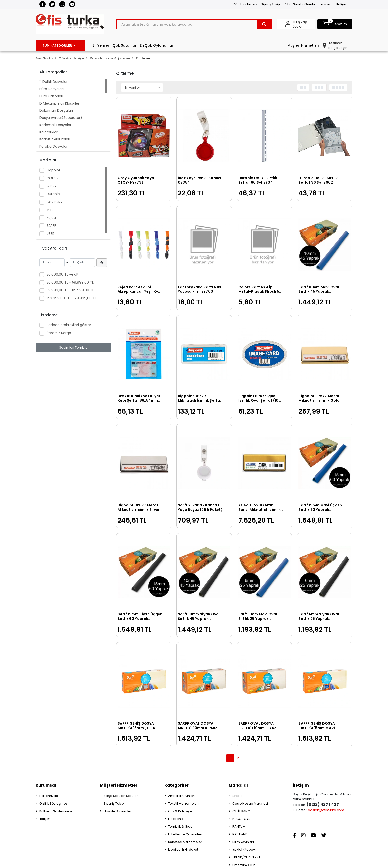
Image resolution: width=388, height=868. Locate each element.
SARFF (51, 226)
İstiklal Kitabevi (244, 850)
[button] (335, 24)
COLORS (54, 178)
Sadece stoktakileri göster (69, 325)
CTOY (52, 186)
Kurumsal (46, 785)
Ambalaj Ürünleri (181, 796)
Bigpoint (53, 170)
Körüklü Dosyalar (53, 146)
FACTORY (55, 202)
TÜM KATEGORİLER (59, 45)
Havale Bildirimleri (118, 811)
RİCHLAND (240, 834)
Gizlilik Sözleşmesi (54, 803)
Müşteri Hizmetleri (303, 45)
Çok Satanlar (125, 45)
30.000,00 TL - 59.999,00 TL (70, 282)
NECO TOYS (241, 819)
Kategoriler (176, 785)
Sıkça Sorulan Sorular (300, 4)
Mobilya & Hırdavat (183, 850)
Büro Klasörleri (51, 96)
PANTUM (239, 827)
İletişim (342, 4)
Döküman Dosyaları (56, 110)
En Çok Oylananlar (157, 45)
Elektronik (176, 819)
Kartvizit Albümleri (55, 139)
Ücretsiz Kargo (59, 333)
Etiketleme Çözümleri (185, 834)
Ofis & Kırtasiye (180, 811)
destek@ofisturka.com (326, 810)
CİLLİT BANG (241, 811)
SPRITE (237, 796)
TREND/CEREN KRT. (247, 857)
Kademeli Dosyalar (55, 125)
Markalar (239, 785)
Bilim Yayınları (243, 842)
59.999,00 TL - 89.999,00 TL (70, 290)
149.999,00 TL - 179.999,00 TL (71, 298)
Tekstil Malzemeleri (183, 803)
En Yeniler (101, 45)
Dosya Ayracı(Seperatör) (61, 118)
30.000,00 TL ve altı (63, 274)
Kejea (51, 218)
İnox (50, 210)
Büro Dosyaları (51, 89)
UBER (50, 234)
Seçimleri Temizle (73, 348)
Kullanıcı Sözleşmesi (56, 811)
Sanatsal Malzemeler (185, 842)
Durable (53, 194)
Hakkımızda (49, 796)
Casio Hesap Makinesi (250, 803)
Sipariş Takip (271, 4)
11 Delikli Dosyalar (53, 82)
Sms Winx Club (244, 865)
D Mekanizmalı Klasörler (59, 103)
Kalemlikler (48, 132)
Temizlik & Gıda (180, 827)
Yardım (326, 4)
